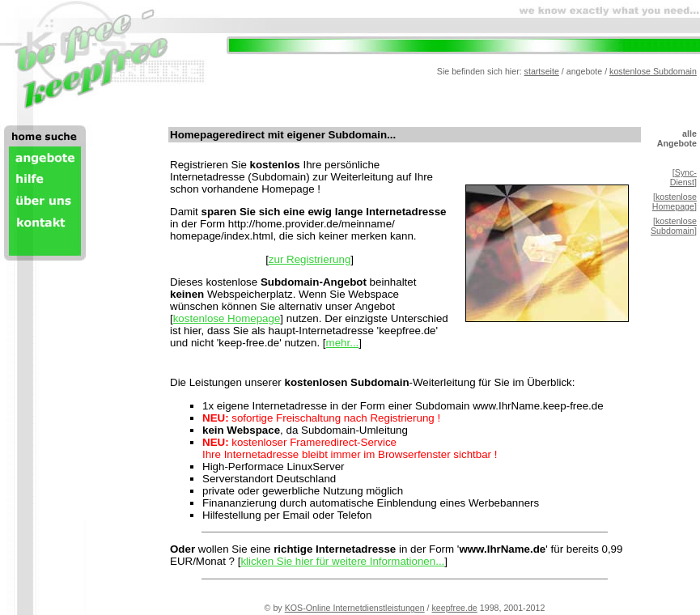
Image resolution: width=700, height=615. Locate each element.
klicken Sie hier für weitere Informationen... (342, 561)
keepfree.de (455, 608)
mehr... (343, 343)
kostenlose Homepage (227, 318)
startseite (542, 71)
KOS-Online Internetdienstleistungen (355, 608)
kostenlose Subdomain (653, 71)
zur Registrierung (310, 259)
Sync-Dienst (683, 177)
